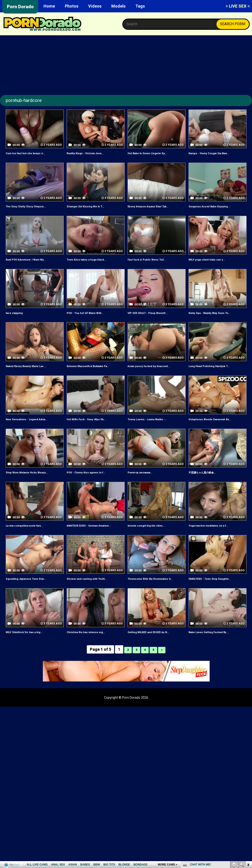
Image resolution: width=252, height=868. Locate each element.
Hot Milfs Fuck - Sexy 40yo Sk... (93, 430)
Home (49, 6)
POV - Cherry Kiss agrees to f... (94, 488)
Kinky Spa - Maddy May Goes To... (217, 318)
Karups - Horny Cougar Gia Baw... (217, 153)
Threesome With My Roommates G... (156, 602)
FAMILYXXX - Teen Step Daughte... (209, 602)
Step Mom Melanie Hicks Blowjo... (35, 488)
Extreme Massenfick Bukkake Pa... (92, 374)
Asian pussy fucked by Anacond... (156, 371)
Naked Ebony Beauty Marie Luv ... (34, 371)
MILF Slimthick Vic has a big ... (31, 658)
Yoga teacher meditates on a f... (216, 541)
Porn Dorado (20, 7)
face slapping (17, 318)
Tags (140, 6)
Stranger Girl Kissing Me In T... (93, 206)
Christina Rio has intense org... (93, 658)
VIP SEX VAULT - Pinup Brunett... (155, 318)
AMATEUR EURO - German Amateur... (89, 544)
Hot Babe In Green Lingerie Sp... (155, 153)
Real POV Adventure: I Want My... (34, 265)
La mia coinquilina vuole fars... (32, 541)
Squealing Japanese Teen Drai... (33, 600)
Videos (95, 6)
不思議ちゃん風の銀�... (208, 488)
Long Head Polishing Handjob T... (217, 371)
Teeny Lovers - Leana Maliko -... (155, 430)
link (248, 796)
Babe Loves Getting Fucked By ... (217, 658)
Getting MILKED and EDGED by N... (156, 658)
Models (118, 6)
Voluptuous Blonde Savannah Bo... (214, 432)
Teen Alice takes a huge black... (94, 265)
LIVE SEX (238, 6)
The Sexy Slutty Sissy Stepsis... (33, 206)
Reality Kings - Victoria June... (92, 153)
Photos (72, 6)
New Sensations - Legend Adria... (34, 430)
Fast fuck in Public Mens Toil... (154, 265)
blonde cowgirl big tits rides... (153, 541)
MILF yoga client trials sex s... (214, 265)
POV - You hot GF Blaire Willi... (92, 318)
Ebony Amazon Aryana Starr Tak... (152, 209)
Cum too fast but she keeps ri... (33, 153)
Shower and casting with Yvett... (94, 600)
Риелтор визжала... (145, 488)
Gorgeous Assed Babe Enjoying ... (218, 206)
